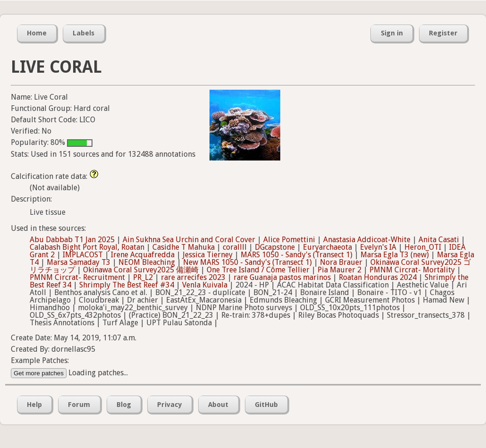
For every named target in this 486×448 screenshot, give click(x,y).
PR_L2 (143, 277)
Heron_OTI (423, 247)
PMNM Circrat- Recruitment (77, 277)
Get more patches (39, 373)
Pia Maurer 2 (339, 270)
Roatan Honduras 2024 (378, 277)
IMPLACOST (83, 255)
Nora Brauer (341, 262)
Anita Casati (439, 240)
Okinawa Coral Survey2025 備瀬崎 (141, 270)
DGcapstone (275, 247)
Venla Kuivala (205, 285)
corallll (235, 247)
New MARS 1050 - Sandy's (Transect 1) (247, 262)
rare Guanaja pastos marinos (282, 277)
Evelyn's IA (378, 247)
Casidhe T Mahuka (184, 247)
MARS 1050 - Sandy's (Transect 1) (297, 255)
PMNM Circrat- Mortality (412, 270)
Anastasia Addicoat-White (367, 240)
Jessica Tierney (208, 255)
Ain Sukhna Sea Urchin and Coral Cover (189, 240)
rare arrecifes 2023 (193, 277)
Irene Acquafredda (143, 255)
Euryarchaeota (327, 247)
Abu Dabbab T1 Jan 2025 (72, 240)
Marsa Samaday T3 (79, 262)
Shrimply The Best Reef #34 (127, 285)
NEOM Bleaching (147, 262)
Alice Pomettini (289, 240)
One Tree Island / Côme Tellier (258, 270)
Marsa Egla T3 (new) (395, 255)
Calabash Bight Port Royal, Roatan (87, 247)
